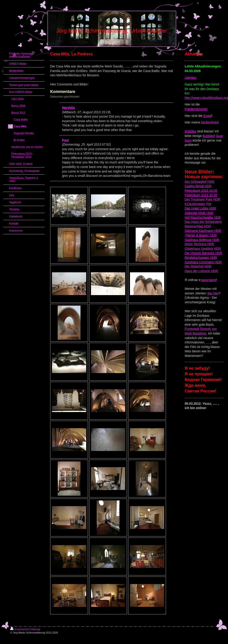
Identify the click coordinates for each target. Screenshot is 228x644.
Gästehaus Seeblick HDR (203, 249)
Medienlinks (210, 122)
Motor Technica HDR (199, 244)
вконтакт (208, 280)
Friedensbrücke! (196, 109)
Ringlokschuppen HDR (201, 258)
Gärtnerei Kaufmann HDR (203, 231)
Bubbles (190, 131)
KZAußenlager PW (198, 204)
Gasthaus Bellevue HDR (202, 240)
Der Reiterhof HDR (198, 266)
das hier (213, 293)
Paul (65, 140)
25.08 (213, 195)
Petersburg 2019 (197, 195)
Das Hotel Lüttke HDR (200, 208)
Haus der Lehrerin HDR (201, 271)
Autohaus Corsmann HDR (203, 262)
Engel (207, 116)
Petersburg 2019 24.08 (201, 191)
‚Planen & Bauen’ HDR (201, 235)
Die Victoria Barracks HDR (203, 253)
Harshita (68, 108)
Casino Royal (194, 186)
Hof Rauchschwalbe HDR (203, 217)
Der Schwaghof (196, 182)
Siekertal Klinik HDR (199, 213)
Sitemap (36, 629)
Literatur (190, 77)
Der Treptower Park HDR (202, 199)
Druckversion (20, 629)
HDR (210, 182)
